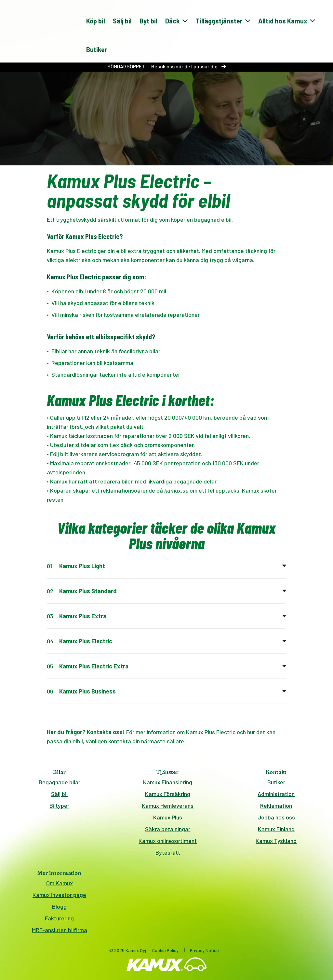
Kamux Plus (168, 817)
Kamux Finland (276, 829)
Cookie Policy (165, 950)
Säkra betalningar (168, 829)
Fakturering (59, 918)
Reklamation (276, 805)
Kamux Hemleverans (168, 805)
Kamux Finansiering (168, 782)
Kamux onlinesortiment (168, 841)
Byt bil (148, 21)
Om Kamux (60, 883)
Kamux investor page (59, 895)
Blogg (59, 906)
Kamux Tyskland (276, 841)
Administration (276, 794)
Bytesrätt (168, 852)
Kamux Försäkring (168, 794)
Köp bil (96, 21)
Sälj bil (122, 21)
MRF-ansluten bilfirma (60, 930)
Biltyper (59, 805)
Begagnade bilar (60, 782)
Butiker (97, 49)
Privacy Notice (204, 950)
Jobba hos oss (276, 817)
